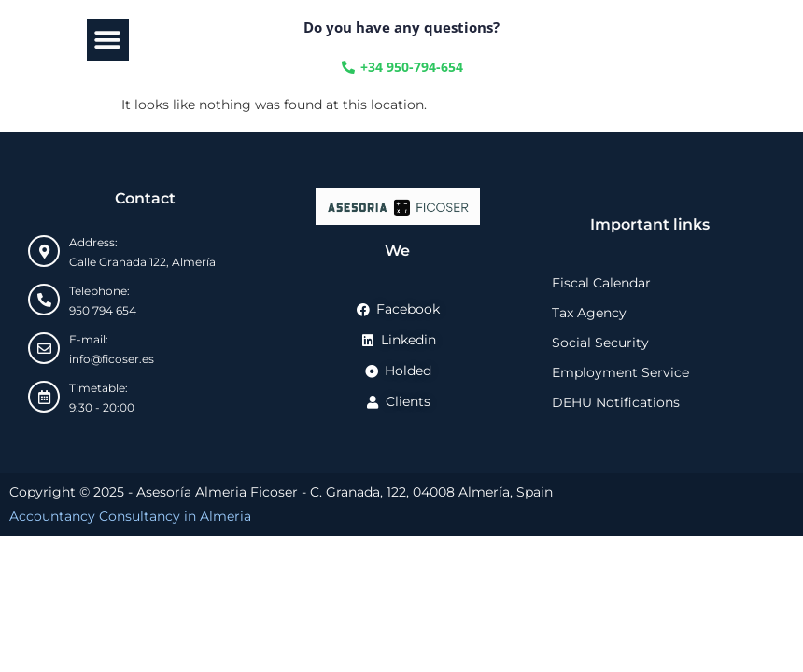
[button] (108, 40)
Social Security (600, 343)
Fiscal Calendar (601, 283)
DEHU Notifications (616, 402)
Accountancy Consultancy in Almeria (130, 516)
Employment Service (620, 372)
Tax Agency (589, 313)
